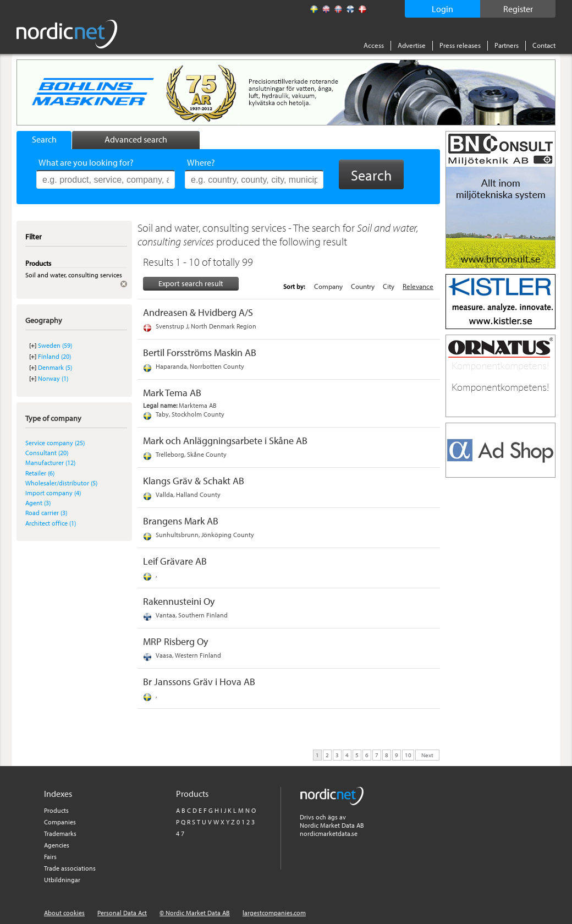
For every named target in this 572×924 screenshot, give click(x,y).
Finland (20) (54, 356)
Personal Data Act (122, 913)
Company (328, 286)
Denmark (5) (55, 367)
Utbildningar (62, 880)
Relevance (418, 286)
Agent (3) (38, 503)
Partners (507, 45)
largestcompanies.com (274, 913)
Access (374, 45)
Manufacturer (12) (50, 463)
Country (363, 286)
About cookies (64, 913)
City (389, 286)
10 (408, 754)
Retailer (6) (40, 473)
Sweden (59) (55, 345)
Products (56, 810)
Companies (60, 822)
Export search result (191, 283)
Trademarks (60, 833)
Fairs (50, 857)
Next (427, 754)
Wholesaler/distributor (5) (61, 483)
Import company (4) (53, 493)
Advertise (412, 45)
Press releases (460, 45)
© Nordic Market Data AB (195, 913)
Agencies (57, 845)
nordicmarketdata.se (329, 833)
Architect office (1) (51, 523)
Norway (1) (53, 378)
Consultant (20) (47, 453)
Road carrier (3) (46, 513)
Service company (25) (55, 443)
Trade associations (70, 868)
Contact (544, 45)
